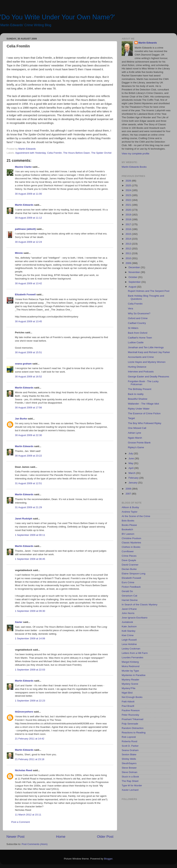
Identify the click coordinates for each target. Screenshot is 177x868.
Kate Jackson (129, 626)
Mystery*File (129, 688)
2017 (129, 224)
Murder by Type (130, 671)
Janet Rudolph (24, 519)
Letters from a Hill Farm (135, 653)
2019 (129, 215)
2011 (129, 253)
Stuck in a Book (130, 777)
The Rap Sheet (130, 781)
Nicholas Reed (24, 770)
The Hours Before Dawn (76, 153)
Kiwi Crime (128, 635)
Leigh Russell (129, 640)
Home (61, 837)
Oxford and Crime (138, 318)
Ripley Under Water (139, 409)
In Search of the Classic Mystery (140, 605)
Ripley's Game (136, 447)
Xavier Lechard (130, 790)
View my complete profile (136, 154)
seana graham (23, 364)
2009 (129, 263)
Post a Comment (21, 822)
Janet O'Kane (129, 609)
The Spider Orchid (101, 153)
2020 (129, 210)
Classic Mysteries (131, 543)
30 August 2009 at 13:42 (28, 283)
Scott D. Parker (130, 746)
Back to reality (136, 394)
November (135, 272)
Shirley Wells (129, 759)
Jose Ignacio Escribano (135, 618)
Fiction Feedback (131, 587)
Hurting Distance (137, 367)
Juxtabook (127, 622)
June (132, 458)
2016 (129, 229)
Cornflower (128, 551)
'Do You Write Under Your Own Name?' (57, 17)
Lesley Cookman (131, 649)
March (132, 473)
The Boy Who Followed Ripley (145, 423)
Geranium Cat (129, 596)
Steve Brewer (129, 768)
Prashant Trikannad (132, 719)
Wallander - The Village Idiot (144, 404)
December (135, 267)
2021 (129, 205)
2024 (129, 190)
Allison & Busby (130, 507)
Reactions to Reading (134, 733)
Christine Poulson (131, 538)
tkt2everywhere (24, 712)
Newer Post (15, 837)
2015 (129, 234)
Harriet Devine (130, 600)
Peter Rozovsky (130, 715)
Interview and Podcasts (141, 372)
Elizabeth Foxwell (25, 294)
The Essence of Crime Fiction (144, 413)
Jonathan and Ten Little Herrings (146, 347)
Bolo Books (128, 521)
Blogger (108, 859)
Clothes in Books (131, 547)
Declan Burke (129, 569)
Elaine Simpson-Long (133, 574)
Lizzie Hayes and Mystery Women (147, 362)
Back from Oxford (138, 333)
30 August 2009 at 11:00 (28, 194)
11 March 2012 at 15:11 (28, 815)
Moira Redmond (131, 666)
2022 (129, 200)
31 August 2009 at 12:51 (28, 483)
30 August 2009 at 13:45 (28, 321)
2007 (129, 494)
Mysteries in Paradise (134, 675)
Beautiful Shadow (138, 399)
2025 (129, 185)
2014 (129, 239)
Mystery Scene (130, 684)
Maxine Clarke (23, 167)
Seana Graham (130, 750)
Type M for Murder (132, 785)
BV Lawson (128, 534)
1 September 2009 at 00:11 (30, 535)
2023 (129, 195)
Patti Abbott (128, 702)
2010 (129, 258)
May (131, 463)
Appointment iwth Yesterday (31, 153)
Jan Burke (21, 419)
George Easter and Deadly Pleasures (149, 377)
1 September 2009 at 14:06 (30, 638)
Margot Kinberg (130, 662)
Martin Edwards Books (134, 167)
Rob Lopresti (129, 737)
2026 (129, 181)
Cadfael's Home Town (140, 338)
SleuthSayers (129, 763)
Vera (131, 308)
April (131, 468)
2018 (129, 219)
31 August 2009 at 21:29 (28, 507)
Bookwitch (127, 529)
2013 (129, 244)
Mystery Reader (130, 680)
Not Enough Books (132, 697)
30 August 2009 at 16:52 (28, 377)
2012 (129, 249)
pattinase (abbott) (25, 229)
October (133, 277)
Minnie (19, 253)
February (134, 478)
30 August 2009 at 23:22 (28, 456)
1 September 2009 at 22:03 (30, 670)
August (133, 287)
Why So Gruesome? (139, 313)
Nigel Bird (127, 693)
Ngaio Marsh (135, 438)
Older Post (105, 837)
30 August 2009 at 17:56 (28, 408)
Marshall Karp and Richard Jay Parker (149, 352)
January (133, 483)
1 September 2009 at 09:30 (30, 611)
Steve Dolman (130, 772)
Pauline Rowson (131, 710)
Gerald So (127, 591)
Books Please (129, 525)
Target (131, 418)
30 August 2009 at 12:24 (28, 242)
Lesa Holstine (129, 644)
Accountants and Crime (141, 357)
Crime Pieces (129, 556)
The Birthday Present (140, 389)
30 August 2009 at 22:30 (28, 435)
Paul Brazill (128, 706)
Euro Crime (128, 582)
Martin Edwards (24, 205)
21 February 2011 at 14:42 (30, 739)
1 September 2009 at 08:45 (30, 559)
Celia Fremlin (55, 153)
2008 (129, 489)
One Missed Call (137, 428)
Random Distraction (133, 728)
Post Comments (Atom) (35, 844)
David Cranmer (130, 565)
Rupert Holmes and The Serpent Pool (149, 291)
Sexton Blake (129, 754)
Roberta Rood (129, 741)
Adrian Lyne (135, 433)
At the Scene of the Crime (136, 516)
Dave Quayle (129, 560)
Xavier (19, 622)
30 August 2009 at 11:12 (28, 218)
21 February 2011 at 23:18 (30, 759)
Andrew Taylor (130, 512)
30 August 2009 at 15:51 (28, 352)
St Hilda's (133, 328)
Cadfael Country (137, 323)
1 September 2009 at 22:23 (30, 701)
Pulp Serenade (130, 724)
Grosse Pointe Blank (139, 443)
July (131, 453)
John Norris (128, 613)
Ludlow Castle (136, 342)
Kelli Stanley (129, 631)
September (135, 282)
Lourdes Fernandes (132, 657)
